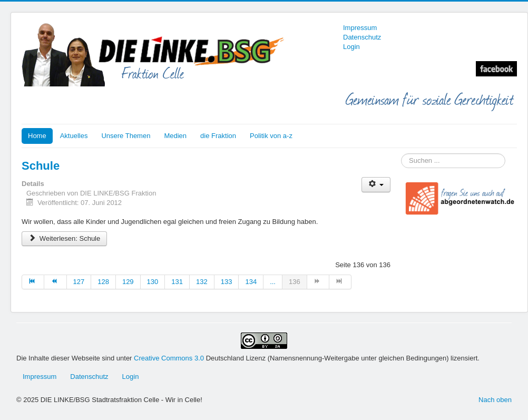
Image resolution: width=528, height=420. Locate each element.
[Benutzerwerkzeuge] (376, 185)
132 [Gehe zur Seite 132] (202, 282)
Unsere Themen (126, 136)
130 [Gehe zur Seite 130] (153, 282)
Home (37, 136)
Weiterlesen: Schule (64, 238)
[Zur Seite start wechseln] (33, 282)
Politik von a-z (271, 136)
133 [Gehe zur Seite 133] (227, 282)
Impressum (360, 28)
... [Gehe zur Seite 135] (273, 282)
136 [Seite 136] (295, 282)
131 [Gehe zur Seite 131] (177, 282)
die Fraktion (218, 136)
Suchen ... (401, 154)
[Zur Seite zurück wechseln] (55, 282)
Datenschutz (362, 37)
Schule (41, 166)
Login (351, 47)
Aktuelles (74, 136)
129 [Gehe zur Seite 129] (128, 282)
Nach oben (495, 400)
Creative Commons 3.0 (170, 358)
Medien (175, 136)
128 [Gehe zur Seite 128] (103, 282)
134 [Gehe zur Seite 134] (251, 282)
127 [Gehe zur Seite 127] (79, 282)
